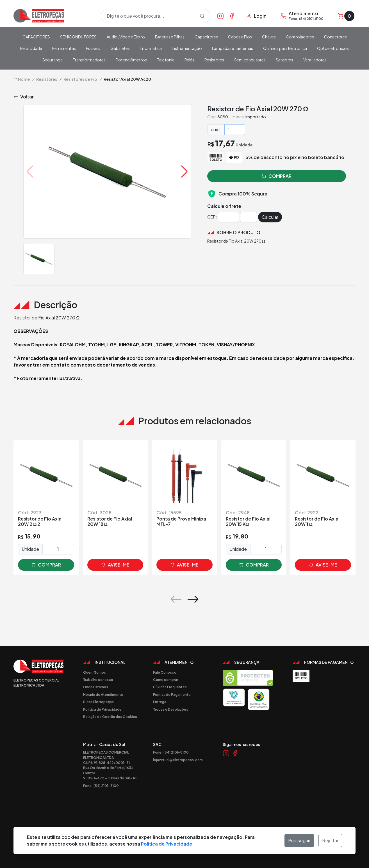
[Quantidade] (235, 130)
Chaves (269, 37)
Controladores (300, 37)
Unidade (30, 549)
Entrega (160, 702)
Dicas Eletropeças (98, 702)
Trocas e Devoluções (171, 709)
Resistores (214, 60)
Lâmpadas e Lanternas (233, 48)
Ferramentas (64, 48)
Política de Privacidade (167, 844)
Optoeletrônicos (333, 48)
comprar (46, 565)
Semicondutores (250, 60)
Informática (151, 48)
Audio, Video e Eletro (126, 37)
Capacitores (206, 37)
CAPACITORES (36, 37)
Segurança (53, 60)
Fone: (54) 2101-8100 (101, 786)
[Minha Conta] (256, 16)
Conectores (335, 37)
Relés (189, 60)
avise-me (115, 565)
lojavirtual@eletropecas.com (178, 760)
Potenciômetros (131, 60)
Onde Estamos (96, 687)
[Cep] (228, 217)
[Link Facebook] (232, 16)
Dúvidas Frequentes (170, 687)
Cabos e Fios (240, 37)
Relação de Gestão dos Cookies (110, 717)
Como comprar (166, 680)
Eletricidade (31, 48)
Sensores (284, 60)
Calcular (270, 217)
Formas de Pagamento (172, 694)
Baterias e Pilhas (170, 37)
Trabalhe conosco (98, 680)
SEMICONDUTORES (78, 37)
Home (22, 79)
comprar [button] (277, 176)
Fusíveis (93, 48)
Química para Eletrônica (285, 48)
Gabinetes (120, 48)
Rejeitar (330, 840)
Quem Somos (94, 672)
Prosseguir (299, 840)
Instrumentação (187, 48)
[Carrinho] (346, 16)
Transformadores (89, 60)
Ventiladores (315, 60)
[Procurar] (202, 16)
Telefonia (166, 60)
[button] (184, 172)
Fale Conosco (165, 672)
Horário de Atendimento (103, 694)
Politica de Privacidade (102, 709)
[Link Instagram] (220, 16)
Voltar (24, 97)
